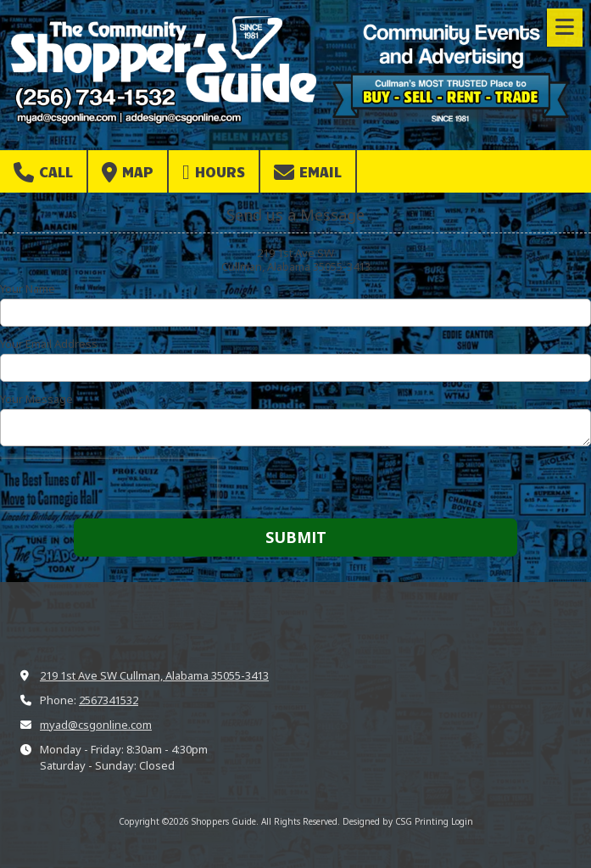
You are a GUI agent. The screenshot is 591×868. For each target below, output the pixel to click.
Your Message (36, 399)
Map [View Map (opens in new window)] (128, 172)
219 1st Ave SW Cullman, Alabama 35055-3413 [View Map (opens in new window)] (154, 675)
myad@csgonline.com (96, 725)
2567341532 (109, 700)
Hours (214, 172)
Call (43, 172)
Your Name (28, 288)
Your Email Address (49, 344)
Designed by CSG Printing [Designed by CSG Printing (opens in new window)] (396, 821)
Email (308, 172)
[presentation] (109, 484)
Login (462, 821)
